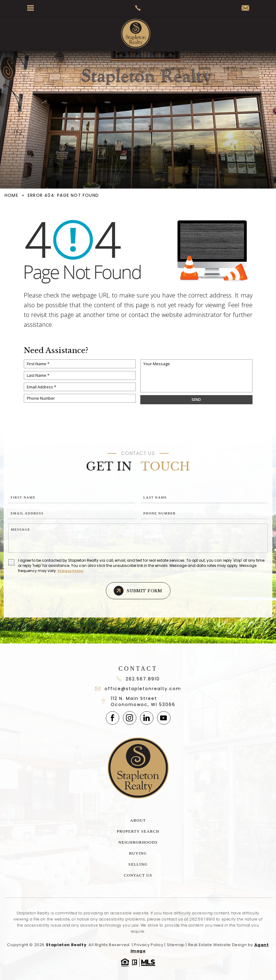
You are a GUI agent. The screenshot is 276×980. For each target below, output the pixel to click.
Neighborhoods (138, 842)
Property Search (138, 831)
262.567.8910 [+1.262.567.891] (138, 679)
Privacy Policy (70, 571)
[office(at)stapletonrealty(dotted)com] (245, 8)
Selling (138, 864)
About (138, 820)
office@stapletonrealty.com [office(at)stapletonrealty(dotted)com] (138, 689)
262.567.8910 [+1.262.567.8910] (202, 919)
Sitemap (176, 945)
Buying (138, 853)
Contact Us (138, 875)
